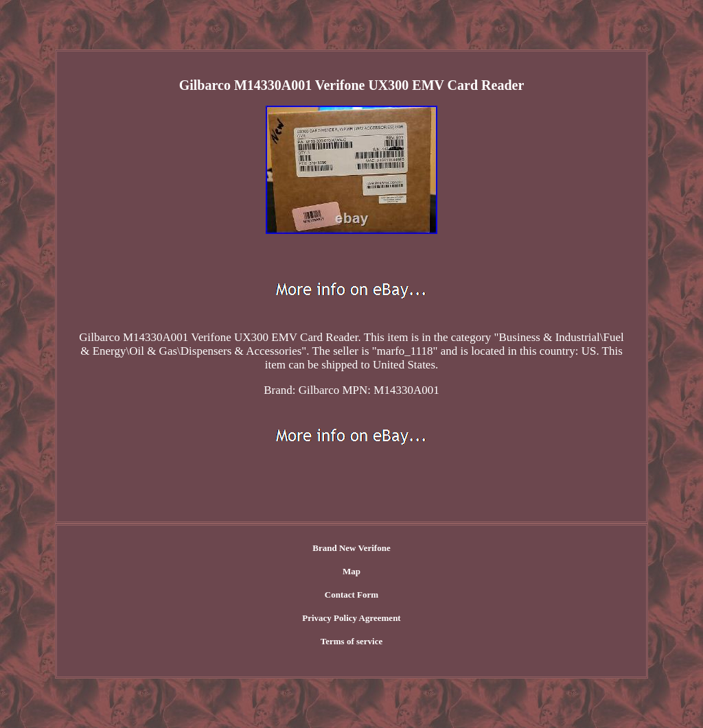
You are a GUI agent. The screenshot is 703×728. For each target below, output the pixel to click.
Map (351, 571)
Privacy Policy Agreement (351, 618)
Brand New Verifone (351, 548)
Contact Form (351, 595)
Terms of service (352, 641)
